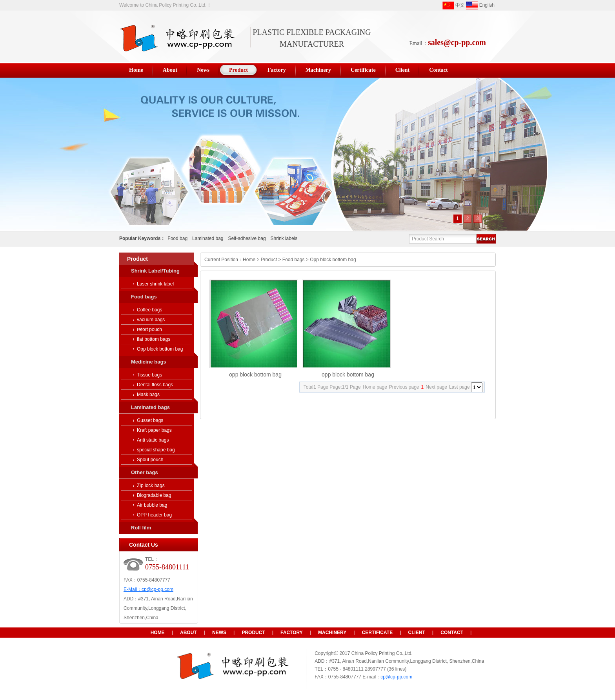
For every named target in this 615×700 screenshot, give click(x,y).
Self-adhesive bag (247, 238)
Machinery (332, 633)
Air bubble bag (152, 505)
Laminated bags (150, 407)
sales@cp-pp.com (457, 42)
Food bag (177, 238)
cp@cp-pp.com (157, 589)
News (219, 633)
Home (249, 260)
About (188, 633)
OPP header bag (154, 515)
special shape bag (156, 450)
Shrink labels (284, 238)
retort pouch (149, 329)
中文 (454, 5)
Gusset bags (150, 420)
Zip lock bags (151, 485)
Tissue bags (149, 375)
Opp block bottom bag (160, 349)
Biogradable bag (154, 495)
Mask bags (148, 395)
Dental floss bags (155, 385)
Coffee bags (150, 310)
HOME (158, 633)
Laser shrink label (155, 284)
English (480, 5)
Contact (452, 633)
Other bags (145, 472)
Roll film (141, 528)
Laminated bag (208, 238)
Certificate (377, 633)
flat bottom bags (154, 339)
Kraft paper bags (154, 430)
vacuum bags (151, 320)
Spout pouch (150, 460)
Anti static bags (153, 440)
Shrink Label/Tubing (155, 271)
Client (417, 633)
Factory (292, 633)
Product (269, 260)
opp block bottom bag (255, 375)
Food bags (144, 297)
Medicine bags (149, 362)
